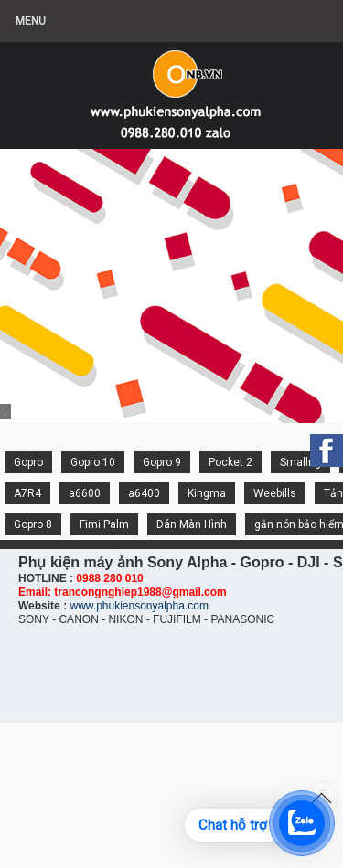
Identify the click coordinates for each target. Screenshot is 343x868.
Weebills (275, 493)
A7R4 (27, 493)
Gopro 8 (33, 524)
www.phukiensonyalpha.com (139, 606)
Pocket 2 (230, 462)
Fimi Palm (104, 524)
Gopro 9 (162, 462)
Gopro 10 (93, 462)
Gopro (28, 462)
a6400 (144, 493)
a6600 (85, 493)
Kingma (207, 493)
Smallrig (300, 462)
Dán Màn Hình (192, 524)
